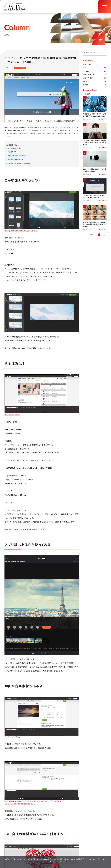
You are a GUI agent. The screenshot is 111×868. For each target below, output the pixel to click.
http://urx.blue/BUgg (12, 737)
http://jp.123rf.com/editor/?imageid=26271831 (21, 231)
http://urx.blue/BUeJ (12, 415)
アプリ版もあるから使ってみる (17, 156)
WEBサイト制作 (95, 78)
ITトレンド (95, 71)
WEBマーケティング (95, 75)
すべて (95, 68)
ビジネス (95, 85)
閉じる (17, 145)
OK (56, 865)
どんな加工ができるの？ (15, 148)
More (92, 235)
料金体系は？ (12, 152)
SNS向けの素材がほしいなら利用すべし (21, 164)
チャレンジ (95, 82)
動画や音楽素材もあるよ (16, 160)
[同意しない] (108, 862)
